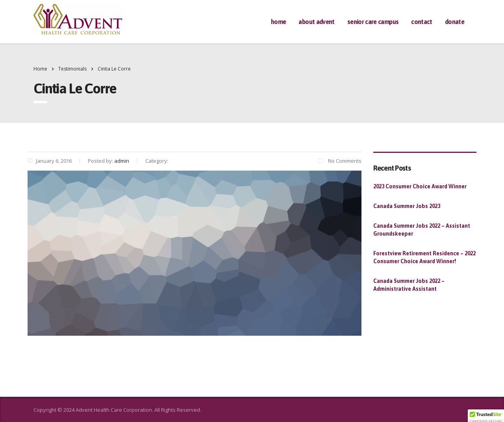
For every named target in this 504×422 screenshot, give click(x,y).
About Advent (316, 22)
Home (278, 22)
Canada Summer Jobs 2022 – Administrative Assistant (409, 285)
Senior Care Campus (373, 22)
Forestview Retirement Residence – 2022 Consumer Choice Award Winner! (424, 257)
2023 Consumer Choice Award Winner (420, 186)
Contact (422, 22)
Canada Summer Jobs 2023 (407, 206)
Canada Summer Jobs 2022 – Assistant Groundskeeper (422, 230)
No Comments (339, 161)
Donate (455, 22)
